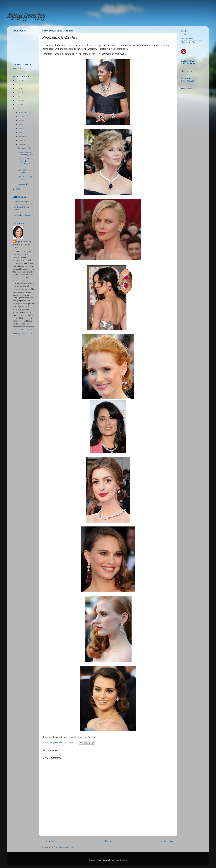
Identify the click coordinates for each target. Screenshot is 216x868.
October (22, 116)
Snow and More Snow (25, 171)
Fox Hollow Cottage (23, 215)
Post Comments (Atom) (64, 847)
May (21, 132)
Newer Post (49, 841)
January (22, 184)
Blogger (123, 860)
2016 (18, 97)
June (21, 128)
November (23, 112)
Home (108, 841)
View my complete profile (24, 333)
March (21, 140)
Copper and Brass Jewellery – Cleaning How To (25, 162)
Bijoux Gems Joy (26, 16)
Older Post (168, 841)
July (21, 124)
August (22, 120)
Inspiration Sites (25, 148)
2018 (18, 89)
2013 (18, 109)
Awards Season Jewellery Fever (26, 153)
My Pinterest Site (188, 42)
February (23, 144)
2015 (18, 101)
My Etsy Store (187, 38)
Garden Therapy (21, 202)
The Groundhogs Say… (25, 178)
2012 (18, 189)
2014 (18, 105)
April (21, 136)
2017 (18, 93)
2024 (18, 85)
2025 (18, 81)
